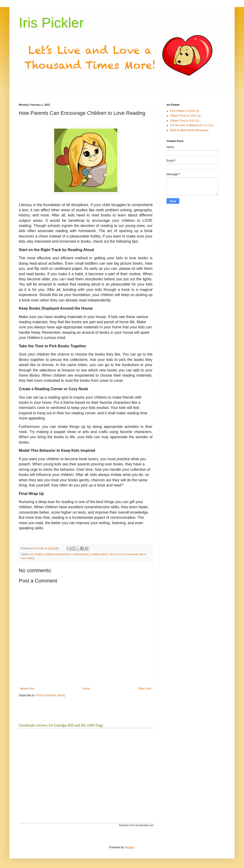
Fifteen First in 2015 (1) (185, 121)
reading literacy (81, 554)
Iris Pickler (51, 23)
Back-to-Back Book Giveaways (189, 130)
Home (86, 689)
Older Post (145, 689)
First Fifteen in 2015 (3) (185, 111)
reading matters (100, 554)
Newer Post (27, 689)
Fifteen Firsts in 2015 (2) (185, 116)
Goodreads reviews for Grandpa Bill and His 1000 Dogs (61, 725)
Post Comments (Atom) (51, 695)
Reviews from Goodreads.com (136, 825)
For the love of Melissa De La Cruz (192, 125)
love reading (36, 554)
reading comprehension (58, 554)
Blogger (129, 847)
